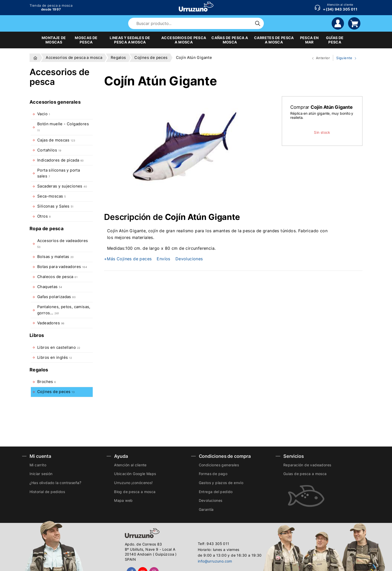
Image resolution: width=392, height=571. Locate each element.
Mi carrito (38, 465)
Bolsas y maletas (55, 257)
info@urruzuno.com (215, 561)
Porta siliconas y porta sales (59, 173)
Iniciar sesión (41, 474)
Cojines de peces (56, 392)
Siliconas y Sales (55, 206)
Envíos (163, 259)
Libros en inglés (55, 358)
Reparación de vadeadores (307, 465)
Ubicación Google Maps (135, 474)
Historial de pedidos (47, 492)
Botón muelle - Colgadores (63, 127)
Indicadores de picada (60, 160)
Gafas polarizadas (56, 297)
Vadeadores (51, 323)
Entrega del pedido (216, 492)
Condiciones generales (219, 465)
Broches (47, 382)
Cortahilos (49, 150)
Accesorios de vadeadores (63, 243)
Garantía (206, 509)
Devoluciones (189, 259)
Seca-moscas (52, 196)
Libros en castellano (59, 347)
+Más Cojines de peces (128, 259)
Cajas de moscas (56, 140)
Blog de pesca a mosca (135, 492)
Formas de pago (213, 474)
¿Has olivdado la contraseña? (55, 483)
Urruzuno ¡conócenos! (133, 483)
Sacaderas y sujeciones (62, 186)
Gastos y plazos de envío (221, 483)
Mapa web (123, 500)
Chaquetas (50, 287)
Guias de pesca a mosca (305, 474)
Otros (44, 216)
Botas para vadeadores (62, 267)
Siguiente (345, 58)
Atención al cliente (130, 465)
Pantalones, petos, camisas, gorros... (64, 310)
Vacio (44, 114)
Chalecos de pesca (57, 277)
